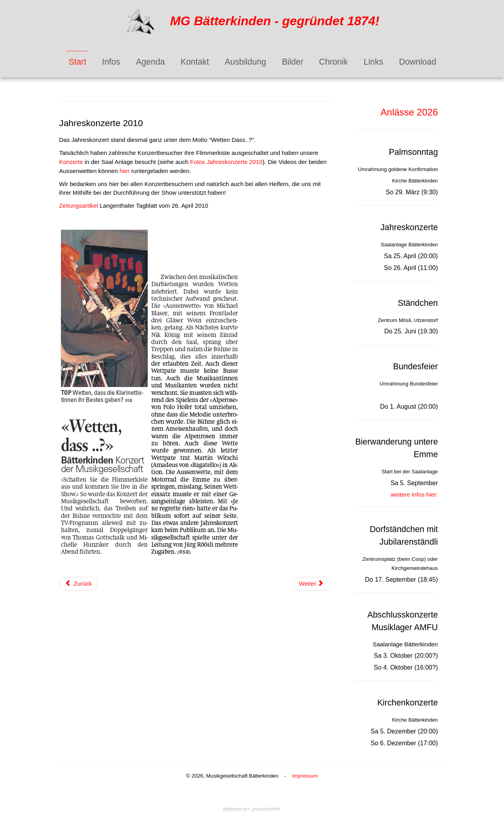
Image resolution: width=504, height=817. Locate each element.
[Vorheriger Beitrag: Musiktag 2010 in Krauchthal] (78, 584)
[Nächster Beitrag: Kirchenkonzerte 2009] (312, 584)
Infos (111, 62)
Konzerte (71, 162)
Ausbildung (246, 62)
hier (125, 171)
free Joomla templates (252, 810)
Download (418, 62)
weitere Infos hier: (414, 494)
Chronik (333, 62)
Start (77, 62)
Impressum (305, 776)
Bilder (293, 62)
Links (374, 62)
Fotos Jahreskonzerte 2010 (226, 162)
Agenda (150, 62)
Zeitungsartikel (79, 206)
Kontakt (195, 62)
